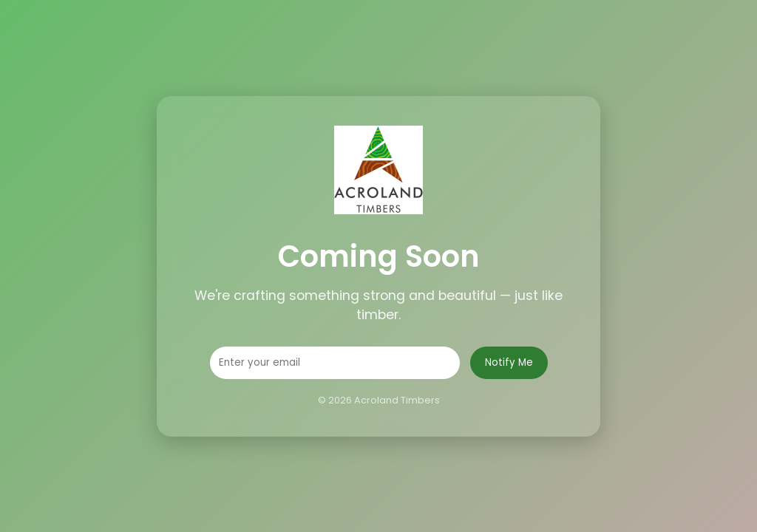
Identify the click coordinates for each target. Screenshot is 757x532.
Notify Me (509, 362)
